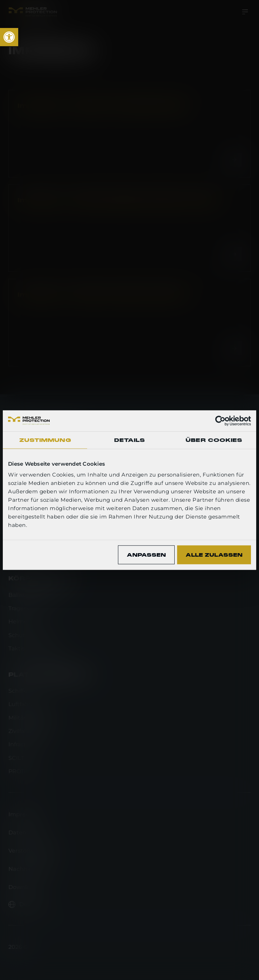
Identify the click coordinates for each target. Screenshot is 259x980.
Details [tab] (130, 440)
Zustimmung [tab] (45, 440)
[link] (9, 37)
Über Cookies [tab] (214, 440)
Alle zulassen (214, 555)
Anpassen (146, 555)
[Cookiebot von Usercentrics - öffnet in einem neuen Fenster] (220, 421)
